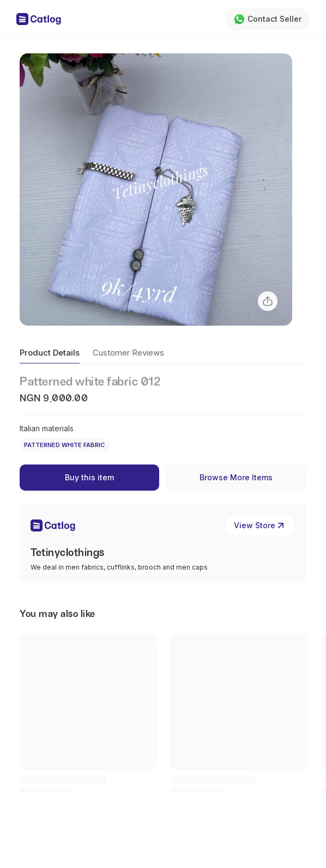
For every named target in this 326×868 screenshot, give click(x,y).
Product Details (50, 353)
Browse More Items (236, 477)
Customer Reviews (128, 353)
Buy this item (89, 477)
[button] (156, 190)
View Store (260, 525)
